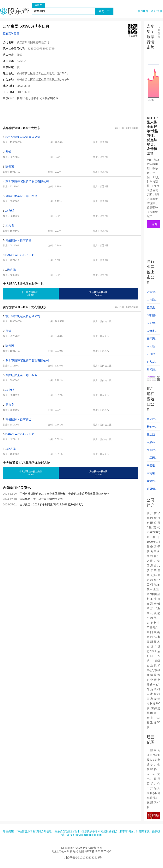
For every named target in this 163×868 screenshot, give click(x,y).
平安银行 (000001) (152, 467)
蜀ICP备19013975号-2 (98, 851)
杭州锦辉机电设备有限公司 (23, 137)
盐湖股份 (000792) (152, 371)
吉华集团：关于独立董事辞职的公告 (41, 499)
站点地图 (78, 851)
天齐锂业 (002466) (152, 324)
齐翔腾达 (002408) (152, 340)
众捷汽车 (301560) (152, 482)
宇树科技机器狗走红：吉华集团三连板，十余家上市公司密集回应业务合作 (64, 494)
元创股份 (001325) (152, 420)
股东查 (15, 11)
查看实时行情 (11, 33)
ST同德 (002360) (152, 316)
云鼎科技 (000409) (152, 443)
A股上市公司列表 (62, 851)
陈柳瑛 (10, 166)
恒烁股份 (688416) (152, 451)
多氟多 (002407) (152, 332)
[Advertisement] (70, 113)
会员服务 (143, 11)
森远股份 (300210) (152, 436)
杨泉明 (10, 211)
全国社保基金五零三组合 (21, 196)
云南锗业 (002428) (152, 474)
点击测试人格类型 (154, 225)
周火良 (10, 225)
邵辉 (8, 152)
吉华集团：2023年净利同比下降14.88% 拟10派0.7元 (51, 504)
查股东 (38, 5)
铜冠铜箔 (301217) (152, 490)
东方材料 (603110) (152, 363)
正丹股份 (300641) (152, 355)
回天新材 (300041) (152, 347)
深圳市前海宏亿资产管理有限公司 (27, 181)
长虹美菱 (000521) (152, 428)
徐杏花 (11, 270)
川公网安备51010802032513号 (83, 858)
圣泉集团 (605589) (152, 309)
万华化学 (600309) (152, 293)
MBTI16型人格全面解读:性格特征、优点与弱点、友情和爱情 (153, 136)
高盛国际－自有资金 (18, 240)
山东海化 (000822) (152, 301)
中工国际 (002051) (152, 459)
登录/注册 (156, 11)
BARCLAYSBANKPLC (20, 255)
